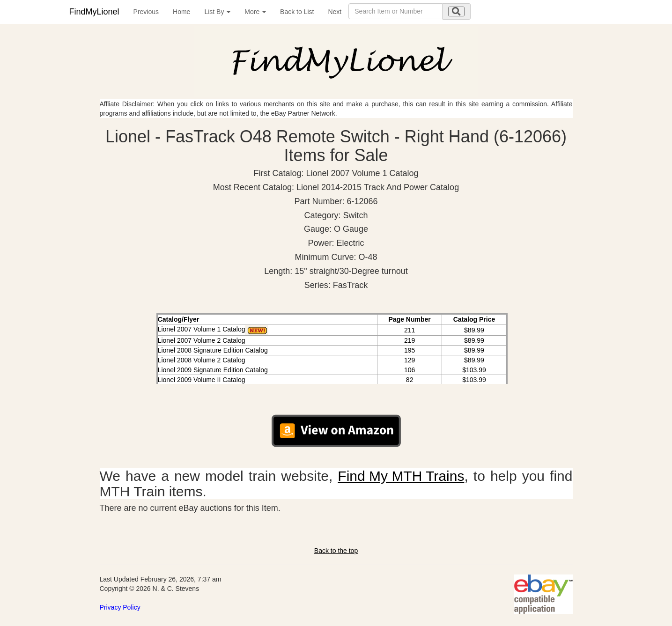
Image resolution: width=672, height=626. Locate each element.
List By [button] (217, 12)
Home (181, 12)
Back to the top (336, 551)
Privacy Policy (120, 607)
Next (335, 12)
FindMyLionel (94, 12)
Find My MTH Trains (401, 476)
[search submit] (456, 11)
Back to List (297, 12)
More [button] (255, 12)
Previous (146, 12)
